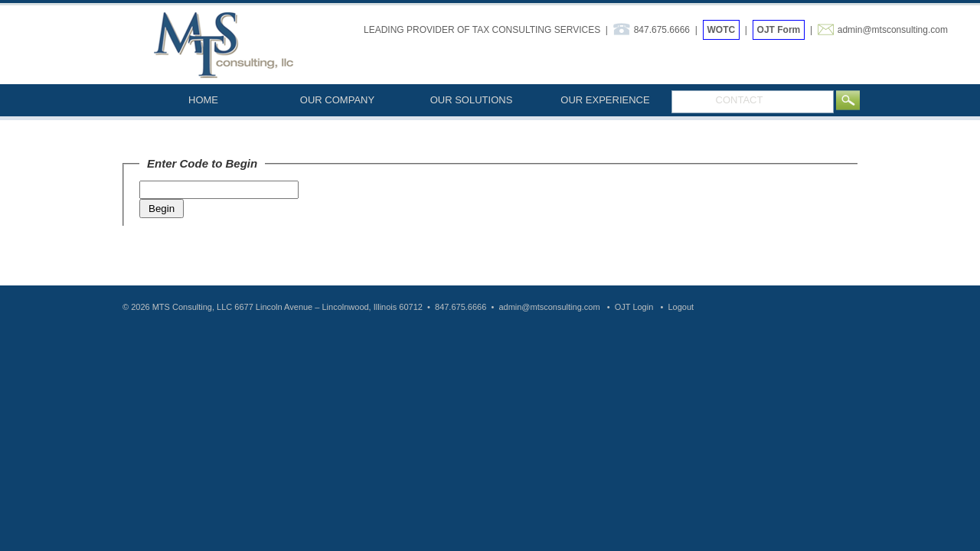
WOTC (722, 30)
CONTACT (740, 100)
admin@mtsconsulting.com (893, 30)
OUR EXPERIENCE (605, 100)
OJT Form (779, 30)
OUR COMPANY (337, 100)
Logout (681, 307)
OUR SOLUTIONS (472, 100)
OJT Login (634, 307)
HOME (203, 100)
